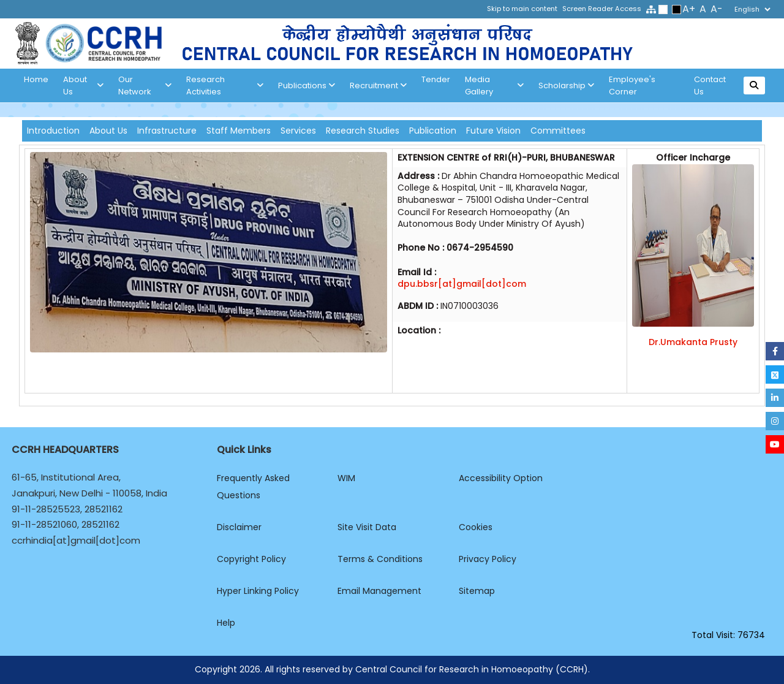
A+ (689, 9)
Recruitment (378, 86)
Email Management (379, 591)
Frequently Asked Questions (253, 487)
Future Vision (493, 131)
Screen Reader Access (602, 9)
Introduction (53, 131)
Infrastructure (167, 131)
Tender (436, 79)
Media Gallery (494, 85)
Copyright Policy (251, 559)
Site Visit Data (367, 527)
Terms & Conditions (380, 559)
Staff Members (239, 131)
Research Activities (225, 85)
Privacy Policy (488, 559)
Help (226, 623)
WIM (346, 478)
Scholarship (566, 86)
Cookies (476, 527)
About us (83, 85)
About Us (108, 131)
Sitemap (477, 591)
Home (36, 79)
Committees (558, 131)
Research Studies (363, 131)
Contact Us (710, 85)
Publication (433, 131)
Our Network (145, 85)
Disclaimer (239, 527)
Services (298, 131)
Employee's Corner (632, 85)
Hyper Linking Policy (258, 591)
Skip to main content (522, 9)
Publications (307, 86)
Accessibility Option (501, 478)
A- (717, 9)
